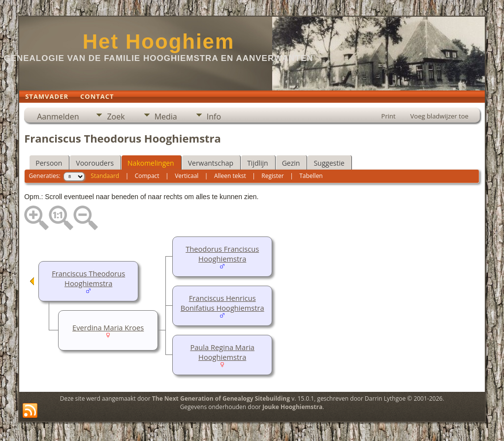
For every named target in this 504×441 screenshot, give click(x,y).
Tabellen (311, 176)
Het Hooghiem (159, 42)
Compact (147, 176)
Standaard (105, 176)
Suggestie (329, 163)
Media (166, 117)
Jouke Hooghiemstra (292, 407)
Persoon (49, 163)
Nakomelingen (151, 163)
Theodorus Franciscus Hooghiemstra (222, 254)
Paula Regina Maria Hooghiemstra (222, 352)
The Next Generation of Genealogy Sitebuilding (221, 398)
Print (389, 116)
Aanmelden (58, 117)
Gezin (291, 163)
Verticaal (187, 176)
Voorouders (95, 163)
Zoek (116, 117)
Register (272, 176)
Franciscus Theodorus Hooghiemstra (88, 278)
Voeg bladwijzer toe (440, 116)
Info (214, 117)
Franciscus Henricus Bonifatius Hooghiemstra (222, 303)
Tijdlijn (258, 163)
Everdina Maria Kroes (108, 327)
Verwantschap (211, 163)
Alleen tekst (230, 176)
